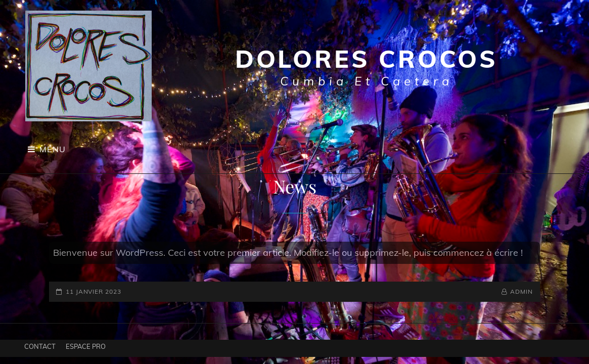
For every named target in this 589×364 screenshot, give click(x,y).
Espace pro (86, 346)
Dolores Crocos (367, 59)
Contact (40, 346)
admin (522, 291)
